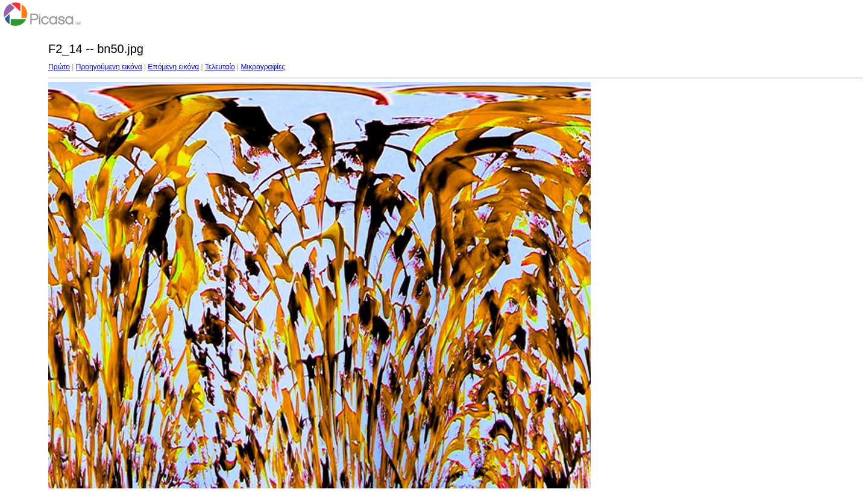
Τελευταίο (220, 67)
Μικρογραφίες (263, 67)
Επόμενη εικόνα (173, 67)
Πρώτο (59, 67)
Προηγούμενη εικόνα (109, 67)
